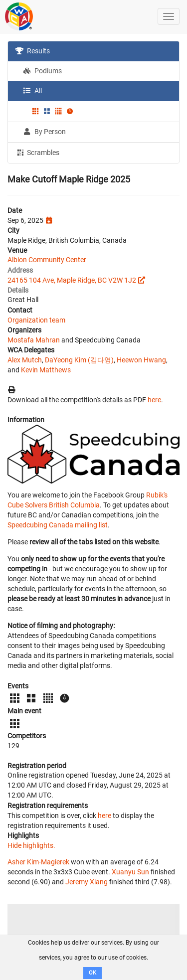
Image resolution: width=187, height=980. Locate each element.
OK (93, 973)
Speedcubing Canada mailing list (58, 525)
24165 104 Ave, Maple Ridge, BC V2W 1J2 (72, 280)
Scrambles (37, 152)
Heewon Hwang (141, 360)
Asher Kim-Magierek (38, 862)
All (32, 91)
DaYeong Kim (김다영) (79, 360)
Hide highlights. (31, 845)
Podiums (42, 71)
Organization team (36, 320)
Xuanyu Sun (130, 872)
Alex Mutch (25, 360)
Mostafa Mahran (34, 340)
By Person (44, 132)
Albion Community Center (47, 260)
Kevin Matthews (46, 370)
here (154, 400)
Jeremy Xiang (87, 882)
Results (33, 51)
